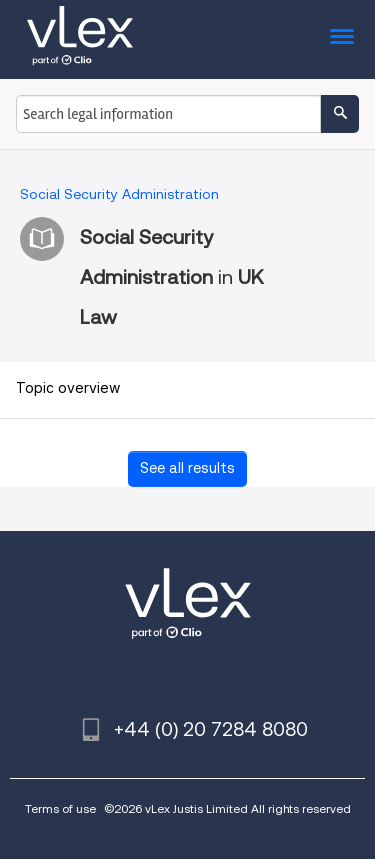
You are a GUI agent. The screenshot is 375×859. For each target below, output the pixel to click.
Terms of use (60, 808)
